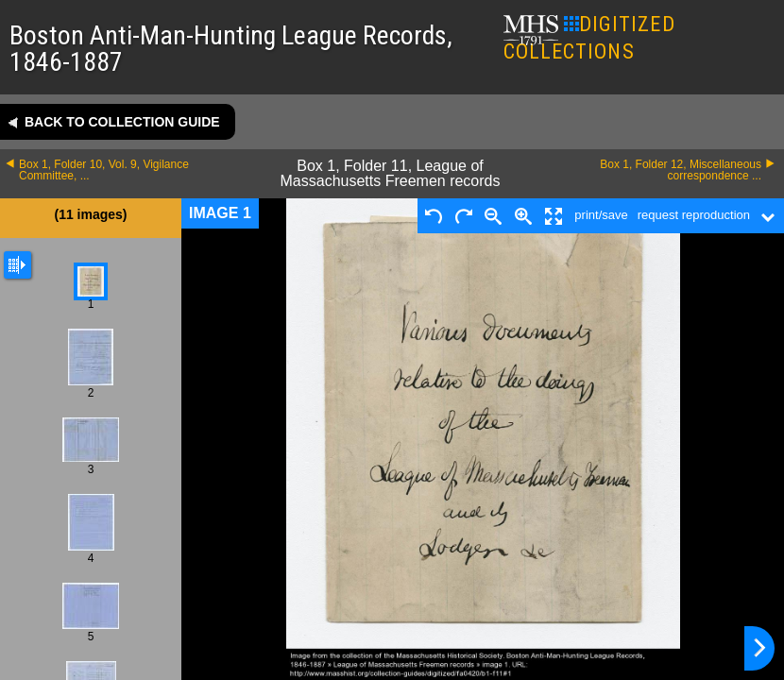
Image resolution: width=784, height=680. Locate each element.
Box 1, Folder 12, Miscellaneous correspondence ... (681, 170)
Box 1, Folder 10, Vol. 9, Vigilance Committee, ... (104, 170)
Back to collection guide (122, 122)
